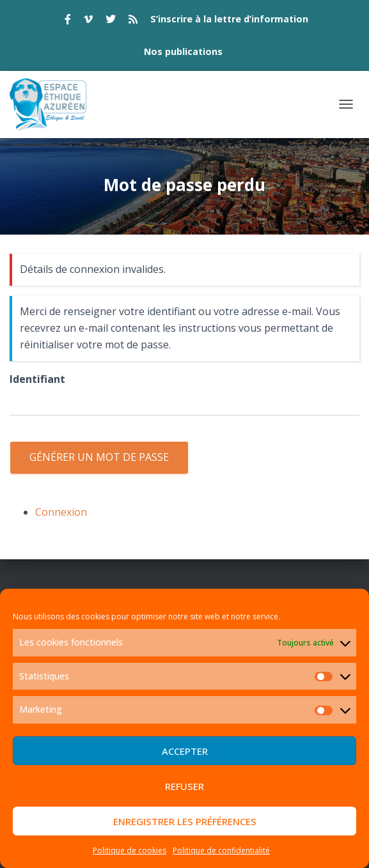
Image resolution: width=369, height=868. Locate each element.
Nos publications (183, 51)
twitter (111, 21)
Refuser (184, 786)
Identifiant (37, 379)
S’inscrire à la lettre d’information (229, 19)
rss (133, 21)
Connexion (61, 512)
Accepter (185, 751)
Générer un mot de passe (99, 457)
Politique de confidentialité (221, 850)
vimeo (88, 21)
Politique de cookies (130, 850)
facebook (68, 21)
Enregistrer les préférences (185, 821)
